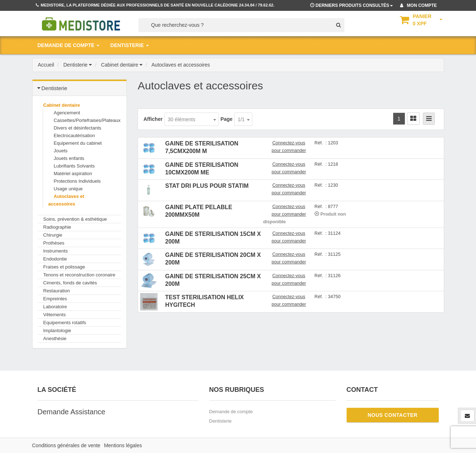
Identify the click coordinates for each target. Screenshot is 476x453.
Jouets (61, 151)
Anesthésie (55, 338)
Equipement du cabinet (78, 143)
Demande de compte (231, 412)
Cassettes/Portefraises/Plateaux (87, 120)
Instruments (56, 251)
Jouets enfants (69, 158)
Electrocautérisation (74, 136)
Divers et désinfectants (78, 128)
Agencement (67, 113)
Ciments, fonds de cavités (70, 283)
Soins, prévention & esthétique (75, 219)
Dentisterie (220, 421)
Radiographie (57, 227)
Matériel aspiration (73, 173)
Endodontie (55, 259)
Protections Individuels (77, 181)
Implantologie (57, 331)
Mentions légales (123, 445)
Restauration (57, 291)
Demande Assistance (72, 412)
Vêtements (55, 315)
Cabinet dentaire (62, 105)
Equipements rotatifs (65, 323)
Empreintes (55, 299)
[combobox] (192, 119)
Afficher (153, 119)
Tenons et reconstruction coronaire (79, 275)
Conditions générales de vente (66, 445)
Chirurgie (53, 235)
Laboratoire (55, 307)
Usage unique (68, 189)
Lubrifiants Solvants (74, 166)
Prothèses (54, 243)
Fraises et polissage (64, 267)
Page (226, 119)
